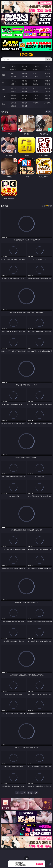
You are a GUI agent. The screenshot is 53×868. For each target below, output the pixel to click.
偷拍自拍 (25, 81)
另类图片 (47, 91)
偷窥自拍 (13, 88)
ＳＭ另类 (47, 77)
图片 (4, 89)
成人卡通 (36, 81)
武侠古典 (47, 95)
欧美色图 (36, 88)
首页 (17, 793)
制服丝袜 (13, 84)
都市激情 (13, 95)
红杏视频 (13, 106)
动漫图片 (47, 88)
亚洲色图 (25, 88)
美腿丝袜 (13, 91)
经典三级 (25, 84)
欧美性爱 (47, 81)
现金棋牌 (36, 69)
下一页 (30, 793)
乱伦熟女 (36, 84)
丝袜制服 (25, 77)
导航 (4, 104)
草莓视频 (36, 103)
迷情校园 (13, 99)
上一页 (23, 793)
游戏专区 (47, 66)
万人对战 (36, 66)
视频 (4, 75)
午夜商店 (25, 103)
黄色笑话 (36, 99)
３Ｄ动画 (47, 73)
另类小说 (25, 99)
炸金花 (25, 69)
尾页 (36, 793)
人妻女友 (36, 95)
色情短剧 (25, 106)
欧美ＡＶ (36, 73)
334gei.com (26, 55)
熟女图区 (36, 91)
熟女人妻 (13, 77)
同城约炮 (13, 103)
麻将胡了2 (13, 69)
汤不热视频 (47, 103)
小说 (4, 97)
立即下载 (39, 864)
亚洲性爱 (13, 81)
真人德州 (25, 66)
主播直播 (36, 77)
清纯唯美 (25, 91)
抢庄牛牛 (47, 69)
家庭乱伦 (25, 95)
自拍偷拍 (25, 73)
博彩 (4, 67)
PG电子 (13, 66)
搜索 (48, 59)
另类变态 (47, 84)
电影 (4, 82)
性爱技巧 (47, 99)
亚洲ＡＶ (13, 73)
